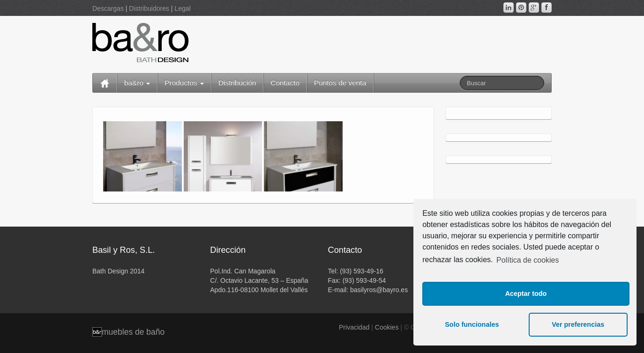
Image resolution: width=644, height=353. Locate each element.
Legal (182, 8)
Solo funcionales (472, 324)
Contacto (285, 83)
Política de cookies (528, 260)
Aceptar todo (526, 294)
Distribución (237, 83)
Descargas (108, 8)
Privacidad (354, 327)
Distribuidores (149, 8)
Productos (184, 83)
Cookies (387, 327)
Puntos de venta (340, 83)
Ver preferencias (578, 324)
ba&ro (137, 83)
